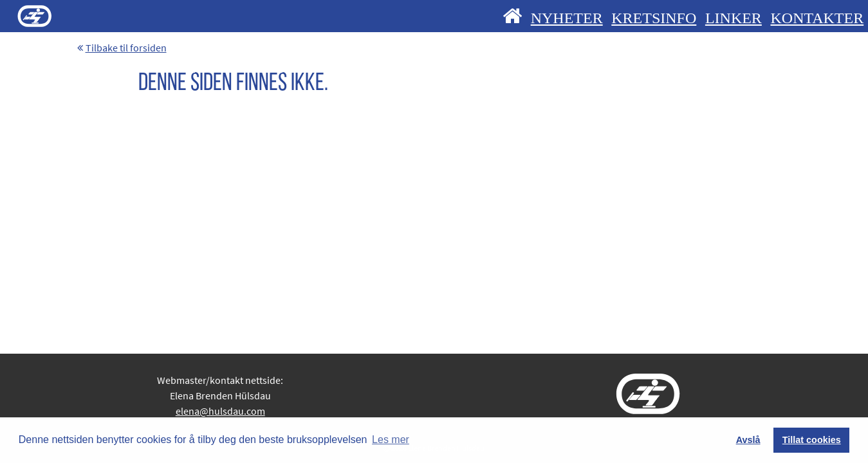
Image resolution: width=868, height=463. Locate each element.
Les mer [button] (391, 440)
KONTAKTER (817, 18)
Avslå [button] (748, 440)
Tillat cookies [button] (812, 440)
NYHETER (567, 18)
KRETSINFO (654, 18)
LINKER (734, 18)
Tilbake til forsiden (122, 48)
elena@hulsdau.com (220, 411)
